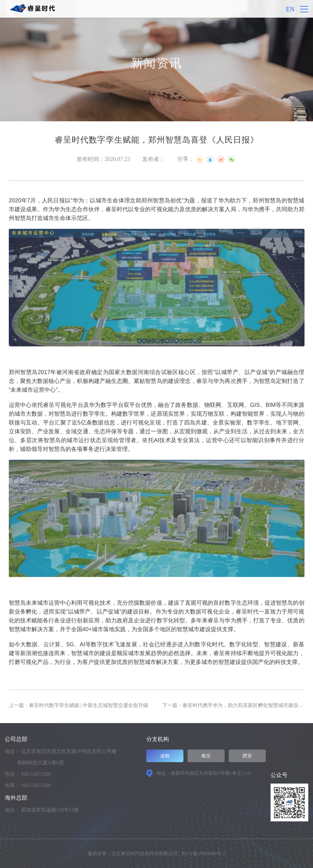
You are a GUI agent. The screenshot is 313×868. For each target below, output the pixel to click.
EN (290, 9)
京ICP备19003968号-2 (203, 854)
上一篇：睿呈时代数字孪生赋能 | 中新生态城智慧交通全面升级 (78, 705)
